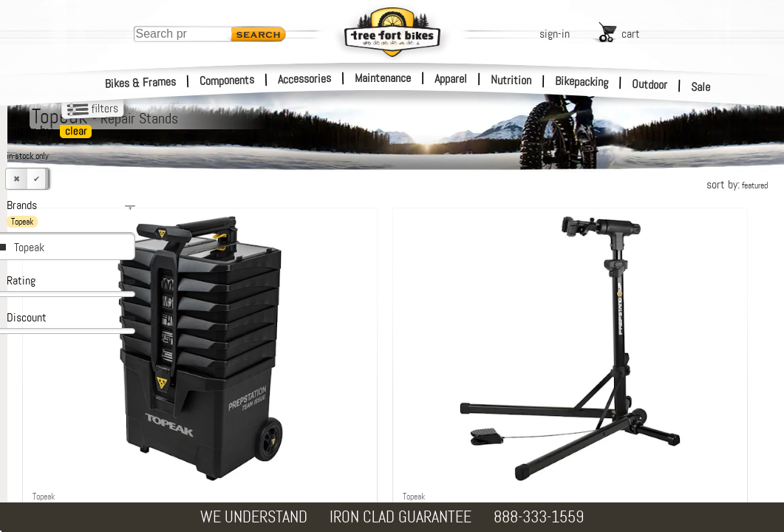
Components (227, 80)
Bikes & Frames (141, 83)
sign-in (555, 34)
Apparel (451, 79)
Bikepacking (582, 82)
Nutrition (511, 80)
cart (631, 34)
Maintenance (383, 78)
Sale (701, 87)
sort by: (737, 184)
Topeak (29, 247)
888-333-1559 (539, 517)
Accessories (304, 79)
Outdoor (650, 84)
